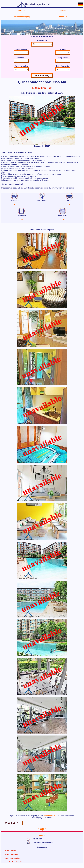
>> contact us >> (51, 816)
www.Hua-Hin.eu (11, 851)
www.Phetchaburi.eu (13, 858)
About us (42, 835)
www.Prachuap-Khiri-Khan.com (16, 862)
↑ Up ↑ (42, 829)
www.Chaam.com (11, 854)
